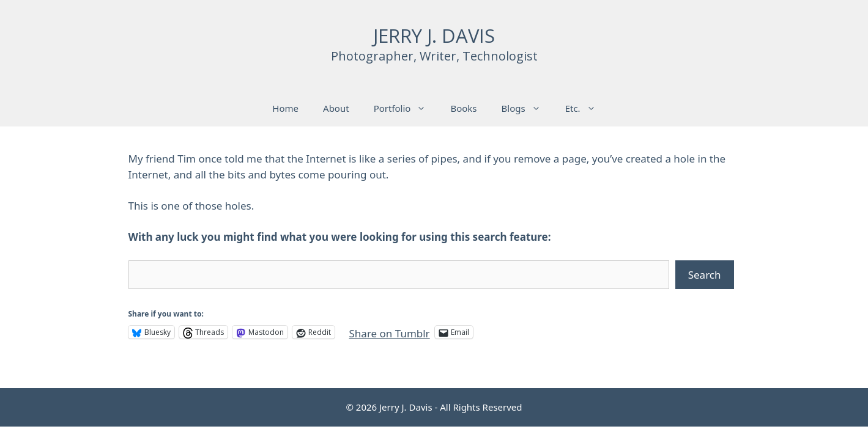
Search (705, 275)
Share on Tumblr (390, 332)
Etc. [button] (587, 108)
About (336, 108)
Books (463, 108)
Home (285, 108)
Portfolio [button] (406, 108)
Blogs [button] (527, 108)
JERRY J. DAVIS (434, 35)
